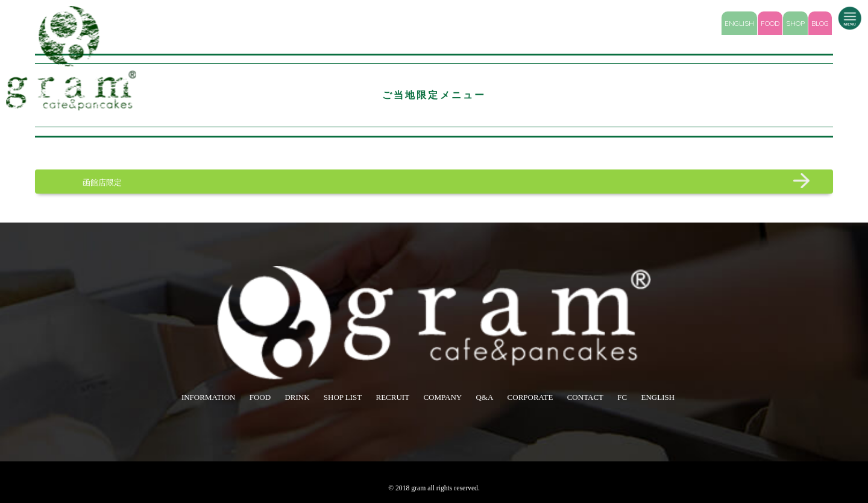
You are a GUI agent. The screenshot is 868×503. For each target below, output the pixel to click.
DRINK (297, 397)
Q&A (484, 397)
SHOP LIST (343, 397)
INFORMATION (209, 397)
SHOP (795, 23)
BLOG (820, 23)
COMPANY (442, 397)
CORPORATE (530, 397)
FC (622, 397)
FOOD (770, 23)
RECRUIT (393, 397)
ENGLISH (739, 23)
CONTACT (585, 397)
